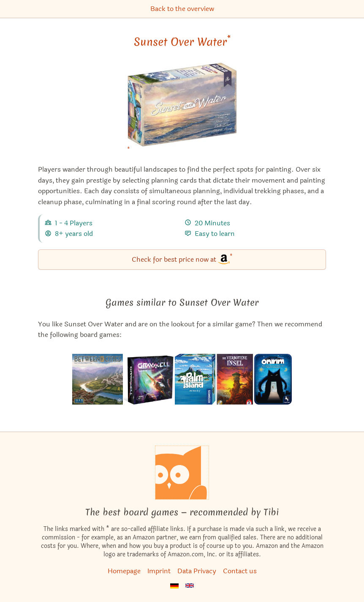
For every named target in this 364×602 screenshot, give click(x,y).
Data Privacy (197, 571)
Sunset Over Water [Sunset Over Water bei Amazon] (182, 42)
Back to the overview (182, 9)
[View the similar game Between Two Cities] (98, 379)
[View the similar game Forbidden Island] (235, 379)
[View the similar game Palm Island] (195, 379)
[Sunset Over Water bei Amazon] (182, 110)
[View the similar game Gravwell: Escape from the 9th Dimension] (149, 379)
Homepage (124, 571)
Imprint (159, 571)
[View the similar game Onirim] (273, 379)
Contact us (240, 571)
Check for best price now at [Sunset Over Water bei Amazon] (182, 259)
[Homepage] (182, 473)
